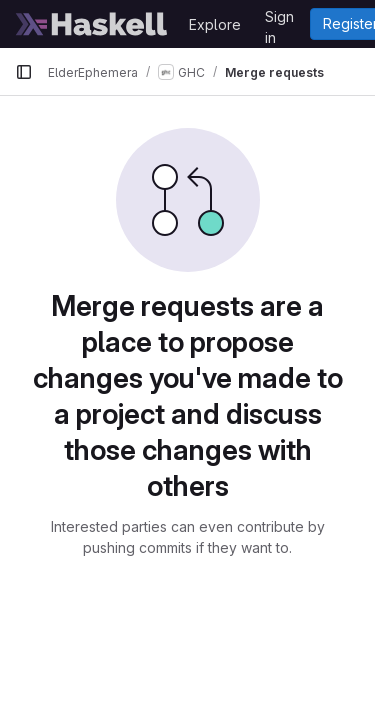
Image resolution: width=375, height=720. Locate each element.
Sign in (279, 20)
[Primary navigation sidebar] (24, 72)
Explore (215, 24)
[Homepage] (92, 24)
